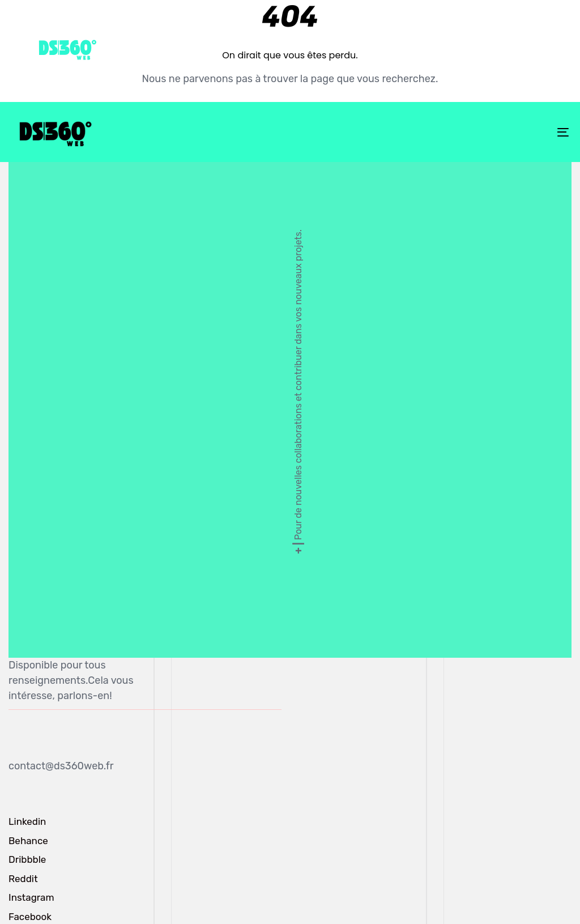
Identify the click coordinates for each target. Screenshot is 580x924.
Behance (28, 841)
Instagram (31, 897)
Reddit (23, 879)
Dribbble (27, 859)
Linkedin (27, 821)
